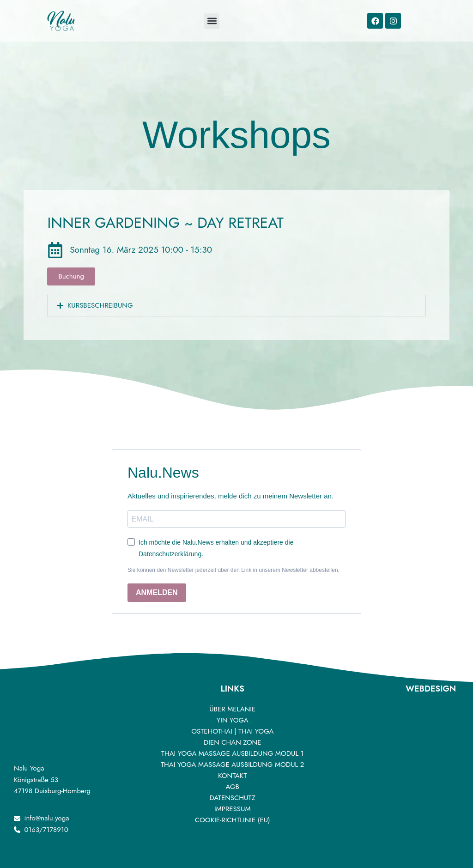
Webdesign (431, 689)
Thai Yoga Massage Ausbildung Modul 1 (232, 753)
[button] (236, 306)
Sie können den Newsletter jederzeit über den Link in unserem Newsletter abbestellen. (233, 570)
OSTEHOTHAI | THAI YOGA (232, 731)
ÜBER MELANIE (232, 709)
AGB (232, 787)
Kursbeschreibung (100, 305)
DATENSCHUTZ (232, 798)
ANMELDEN (157, 592)
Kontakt (232, 776)
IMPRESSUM (233, 809)
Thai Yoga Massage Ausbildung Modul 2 (232, 765)
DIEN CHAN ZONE (232, 742)
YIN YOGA (233, 720)
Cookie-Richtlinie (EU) (233, 820)
